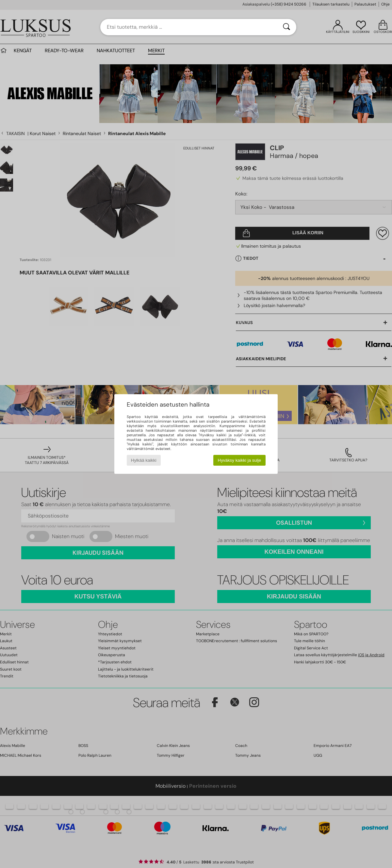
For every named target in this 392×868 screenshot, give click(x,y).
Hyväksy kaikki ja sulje (240, 460)
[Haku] (286, 27)
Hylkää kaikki (144, 460)
